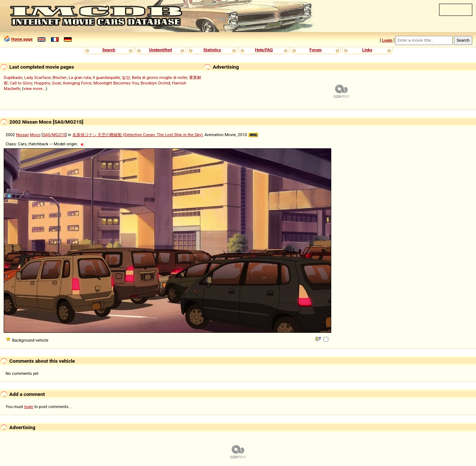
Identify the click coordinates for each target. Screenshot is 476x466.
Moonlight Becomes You (116, 83)
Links (367, 50)
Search (109, 50)
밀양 (126, 77)
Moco (35, 135)
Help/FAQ (264, 50)
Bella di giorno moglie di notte (160, 77)
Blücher (59, 77)
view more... (35, 89)
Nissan (22, 135)
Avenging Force (77, 83)
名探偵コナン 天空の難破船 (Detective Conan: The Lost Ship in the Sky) (138, 135)
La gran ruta (80, 77)
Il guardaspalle (106, 77)
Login (387, 40)
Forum (316, 50)
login (29, 407)
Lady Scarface (38, 77)
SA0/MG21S (54, 135)
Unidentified (161, 50)
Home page (22, 39)
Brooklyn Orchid (155, 83)
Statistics (212, 50)
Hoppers (42, 83)
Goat (56, 83)
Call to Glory (21, 83)
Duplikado (13, 77)
